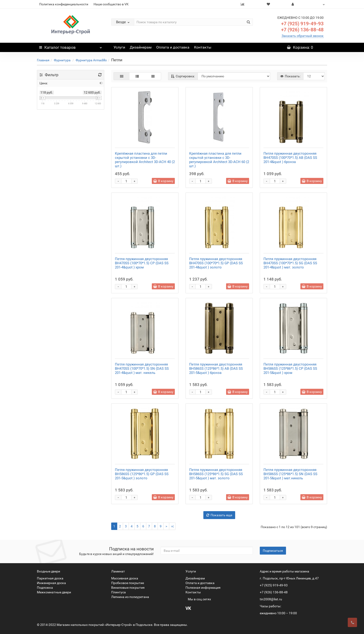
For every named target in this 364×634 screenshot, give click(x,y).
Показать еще (219, 515)
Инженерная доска (51, 583)
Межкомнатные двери (54, 592)
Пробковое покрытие (128, 583)
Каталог (71, 46)
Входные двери (49, 571)
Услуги (119, 47)
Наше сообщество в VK (111, 4)
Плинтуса (119, 592)
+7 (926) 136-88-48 (302, 30)
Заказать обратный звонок (303, 36)
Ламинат (118, 571)
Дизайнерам (141, 47)
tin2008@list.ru (271, 599)
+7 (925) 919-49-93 (302, 24)
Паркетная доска (50, 578)
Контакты (203, 47)
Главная (43, 60)
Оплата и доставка (173, 47)
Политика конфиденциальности (64, 4)
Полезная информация (203, 588)
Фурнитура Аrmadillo (91, 60)
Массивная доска (125, 578)
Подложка (45, 588)
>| (172, 526)
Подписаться (273, 551)
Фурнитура (63, 60)
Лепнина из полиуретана (130, 597)
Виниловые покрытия (128, 588)
